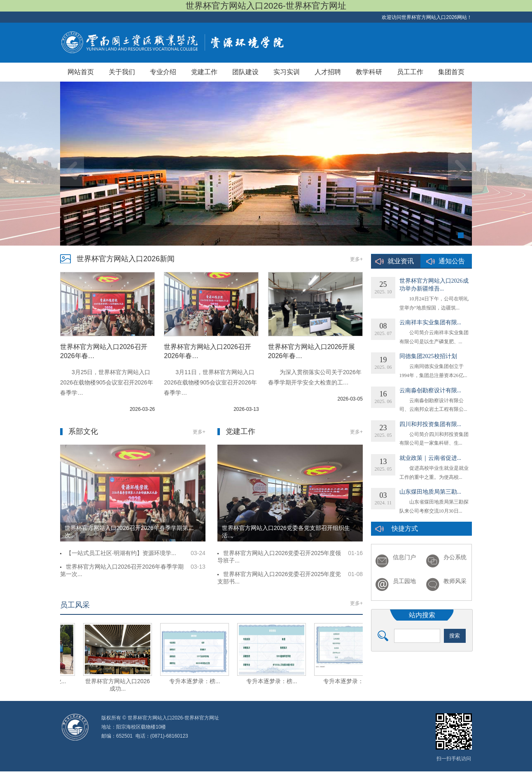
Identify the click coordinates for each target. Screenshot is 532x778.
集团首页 (451, 72)
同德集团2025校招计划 (428, 356)
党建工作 (204, 72)
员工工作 (410, 72)
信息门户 (404, 557)
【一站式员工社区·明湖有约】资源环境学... (121, 553)
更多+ (356, 259)
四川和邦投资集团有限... (430, 424)
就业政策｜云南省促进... (430, 458)
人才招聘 (328, 72)
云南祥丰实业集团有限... (430, 322)
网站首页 (81, 72)
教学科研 (369, 72)
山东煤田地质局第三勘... (430, 492)
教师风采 (455, 581)
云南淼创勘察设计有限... (430, 390)
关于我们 (122, 72)
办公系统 (455, 557)
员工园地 (404, 581)
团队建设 (245, 72)
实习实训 (287, 72)
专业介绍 (163, 72)
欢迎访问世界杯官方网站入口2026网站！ (427, 17)
